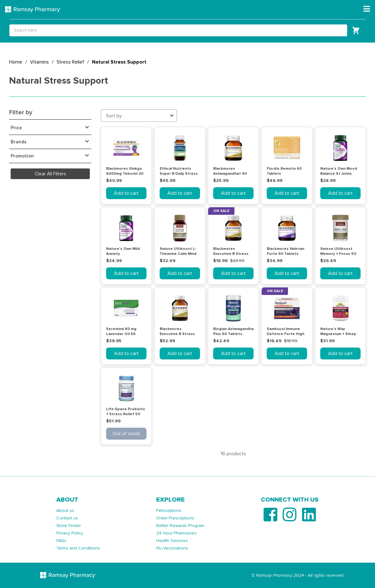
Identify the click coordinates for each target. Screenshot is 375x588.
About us (65, 511)
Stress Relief (70, 62)
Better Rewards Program (180, 526)
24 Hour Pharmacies (176, 533)
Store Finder (69, 526)
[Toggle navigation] (367, 9)
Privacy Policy (70, 533)
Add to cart (126, 193)
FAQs (61, 541)
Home (16, 62)
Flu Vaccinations (172, 548)
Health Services (172, 541)
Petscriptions (169, 511)
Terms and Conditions (78, 548)
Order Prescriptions (175, 518)
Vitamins (39, 62)
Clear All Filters (50, 174)
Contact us (67, 518)
